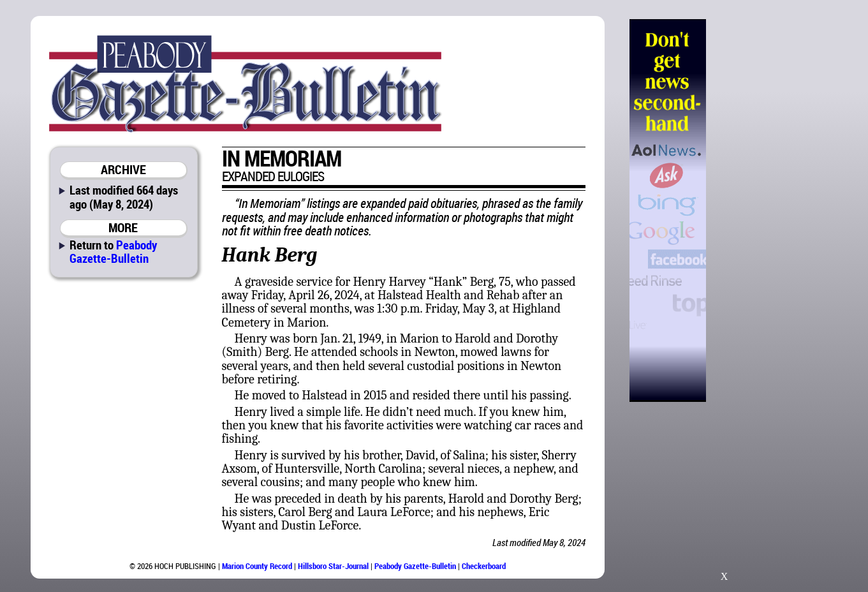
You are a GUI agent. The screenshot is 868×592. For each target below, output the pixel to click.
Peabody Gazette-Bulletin (113, 251)
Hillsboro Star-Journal (333, 566)
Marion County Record (257, 566)
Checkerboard (484, 566)
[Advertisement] (772, 211)
